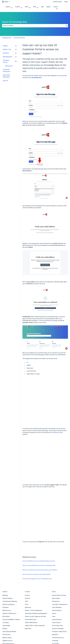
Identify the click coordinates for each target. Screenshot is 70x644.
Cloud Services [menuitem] (7, 598)
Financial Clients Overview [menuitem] (59, 559)
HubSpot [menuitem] (5, 46)
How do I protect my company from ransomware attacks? (37, 538)
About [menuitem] (8, 614)
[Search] (66, 26)
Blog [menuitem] (27, 614)
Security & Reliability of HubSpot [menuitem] (11, 583)
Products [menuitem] (27, 555)
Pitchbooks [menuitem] (6, 571)
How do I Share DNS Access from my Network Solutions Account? (39, 525)
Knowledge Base (7, 38)
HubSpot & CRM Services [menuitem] (9, 577)
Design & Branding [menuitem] (7, 562)
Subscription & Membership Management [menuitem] (36, 577)
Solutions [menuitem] (5, 555)
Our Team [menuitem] (9, 621)
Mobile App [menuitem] (28, 592)
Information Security (19, 38)
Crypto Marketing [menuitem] (57, 571)
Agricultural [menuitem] (55, 598)
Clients (27, 7)
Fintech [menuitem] (54, 577)
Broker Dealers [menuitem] (56, 562)
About (35, 7)
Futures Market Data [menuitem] (30, 583)
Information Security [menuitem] (6, 61)
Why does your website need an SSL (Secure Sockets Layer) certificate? (40, 533)
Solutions (8, 7)
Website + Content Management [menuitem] (34, 574)
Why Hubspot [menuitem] (6, 580)
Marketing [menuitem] (5, 559)
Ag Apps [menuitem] (5, 592)
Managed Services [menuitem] (7, 604)
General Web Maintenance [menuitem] (6, 76)
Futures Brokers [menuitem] (56, 586)
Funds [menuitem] (54, 580)
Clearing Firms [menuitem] (56, 565)
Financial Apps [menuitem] (6, 589)
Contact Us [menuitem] (61, 614)
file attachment (55, 405)
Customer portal (57, 2)
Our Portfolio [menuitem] (55, 607)
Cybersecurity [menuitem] (9, 66)
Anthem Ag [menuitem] (28, 571)
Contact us (66, 8)
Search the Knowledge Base (15, 22)
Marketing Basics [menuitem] (8, 57)
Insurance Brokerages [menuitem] (58, 592)
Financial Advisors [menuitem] (57, 574)
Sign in (66, 2)
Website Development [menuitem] (8, 568)
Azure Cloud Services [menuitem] (8, 607)
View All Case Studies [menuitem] (58, 610)
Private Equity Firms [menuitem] (57, 589)
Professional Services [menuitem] (58, 601)
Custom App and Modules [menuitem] (9, 595)
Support (48, 7)
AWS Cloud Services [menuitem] (8, 610)
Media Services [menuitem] (7, 574)
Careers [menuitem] (8, 624)
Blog (42, 7)
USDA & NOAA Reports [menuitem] (31, 586)
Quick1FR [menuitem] (5, 81)
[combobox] (33, 26)
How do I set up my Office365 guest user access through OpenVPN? (39, 529)
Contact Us (55, 8)
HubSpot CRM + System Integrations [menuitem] (35, 589)
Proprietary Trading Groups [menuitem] (59, 595)
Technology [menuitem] (6, 586)
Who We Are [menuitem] (10, 618)
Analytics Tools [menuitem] (7, 49)
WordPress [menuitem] (6, 53)
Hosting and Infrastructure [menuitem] (7, 70)
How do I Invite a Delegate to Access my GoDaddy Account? (37, 542)
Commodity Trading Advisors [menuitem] (60, 568)
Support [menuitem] (43, 614)
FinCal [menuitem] (27, 568)
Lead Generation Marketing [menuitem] (10, 565)
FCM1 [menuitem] (27, 565)
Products (18, 7)
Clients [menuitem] (54, 555)
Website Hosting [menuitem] (7, 601)
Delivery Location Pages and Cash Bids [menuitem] (35, 580)
